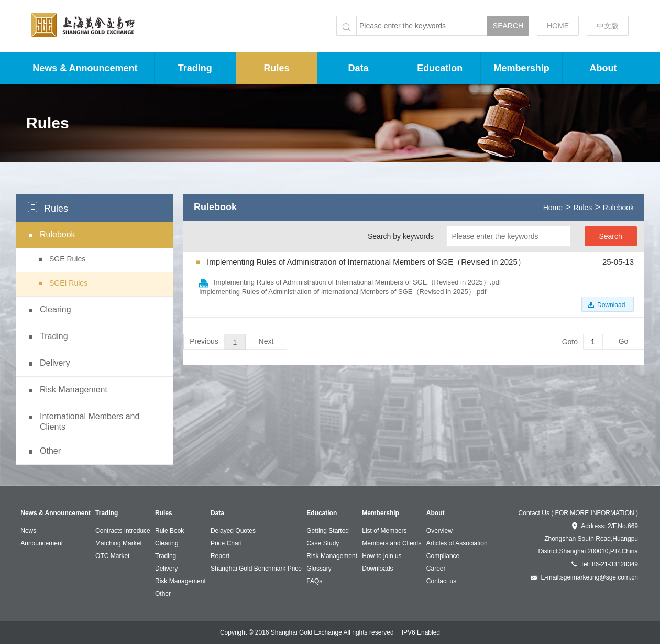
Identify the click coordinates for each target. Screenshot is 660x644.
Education (440, 68)
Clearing (167, 543)
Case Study (323, 543)
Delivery (166, 569)
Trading (195, 68)
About (603, 68)
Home (553, 208)
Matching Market (119, 543)
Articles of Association (457, 543)
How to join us (382, 556)
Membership (522, 68)
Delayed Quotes (233, 531)
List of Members (384, 531)
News (28, 531)
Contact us (441, 581)
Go (624, 341)
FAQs (314, 581)
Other (163, 594)
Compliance (443, 556)
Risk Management (180, 581)
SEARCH (508, 26)
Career (436, 569)
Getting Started (328, 531)
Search (610, 236)
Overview (439, 531)
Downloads (377, 569)
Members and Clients (392, 543)
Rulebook (618, 208)
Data (358, 68)
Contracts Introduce (123, 531)
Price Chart (226, 543)
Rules (277, 68)
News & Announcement (85, 68)
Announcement (42, 543)
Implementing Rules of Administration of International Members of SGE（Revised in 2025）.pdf (357, 282)
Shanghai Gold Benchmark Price (256, 569)
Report (220, 556)
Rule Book (169, 531)
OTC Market (112, 556)
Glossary (319, 569)
